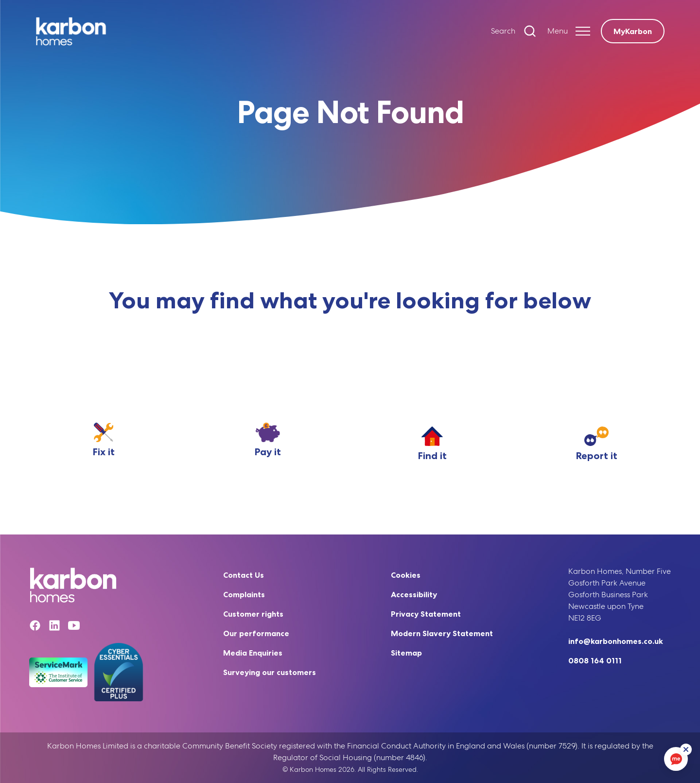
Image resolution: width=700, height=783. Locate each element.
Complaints (244, 594)
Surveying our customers (270, 672)
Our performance (256, 633)
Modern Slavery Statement (442, 633)
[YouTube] (74, 627)
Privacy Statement (426, 614)
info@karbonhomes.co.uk (616, 641)
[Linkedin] (54, 627)
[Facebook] (35, 627)
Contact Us (244, 575)
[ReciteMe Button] (686, 750)
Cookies (406, 575)
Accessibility (414, 594)
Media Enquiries (253, 653)
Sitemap (406, 653)
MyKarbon (633, 31)
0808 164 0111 (595, 660)
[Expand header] (569, 31)
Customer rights (253, 614)
